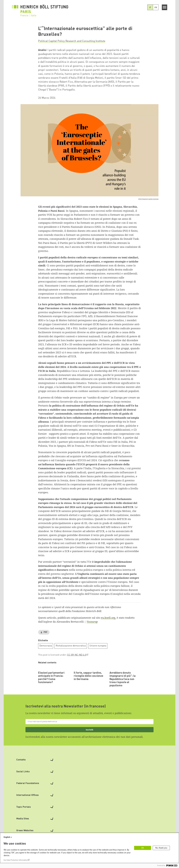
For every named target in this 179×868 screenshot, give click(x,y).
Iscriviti (90, 748)
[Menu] (165, 7)
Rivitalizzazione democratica (71, 646)
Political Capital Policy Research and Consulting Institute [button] (72, 41)
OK (143, 848)
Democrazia (46, 646)
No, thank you (161, 848)
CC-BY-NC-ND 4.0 (77, 655)
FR (156, 8)
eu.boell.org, (108, 618)
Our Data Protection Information (15, 860)
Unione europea (98, 646)
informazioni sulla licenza (148, 199)
